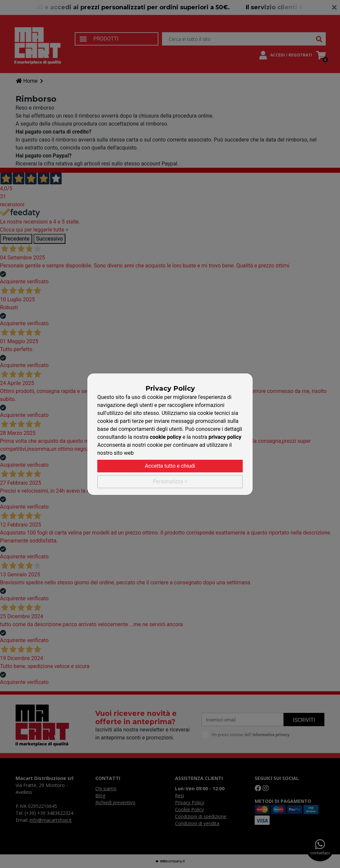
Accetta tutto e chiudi (170, 466)
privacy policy (225, 437)
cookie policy (166, 437)
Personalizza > (170, 482)
